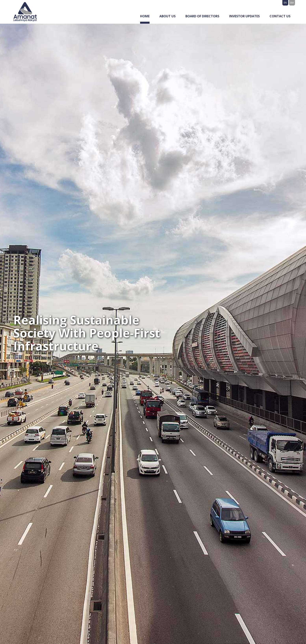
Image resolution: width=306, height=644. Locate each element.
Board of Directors (202, 16)
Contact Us (280, 16)
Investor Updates (244, 16)
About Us (167, 16)
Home (145, 16)
